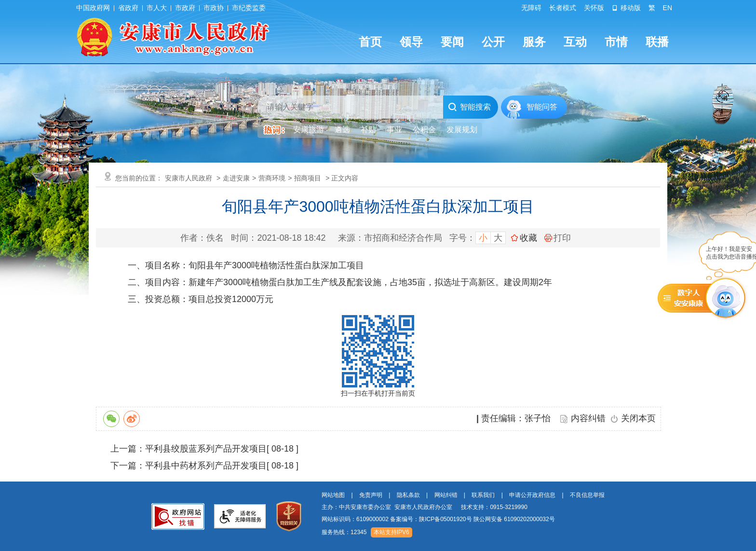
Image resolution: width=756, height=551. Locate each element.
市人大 (157, 8)
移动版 (626, 8)
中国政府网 (93, 8)
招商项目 (308, 178)
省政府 (128, 8)
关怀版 (594, 8)
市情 (616, 42)
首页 (370, 42)
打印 (558, 238)
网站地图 (333, 495)
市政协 (214, 8)
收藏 (528, 238)
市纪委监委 (249, 8)
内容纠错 (588, 418)
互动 (575, 42)
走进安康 (236, 178)
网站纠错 (446, 495)
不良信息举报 (587, 495)
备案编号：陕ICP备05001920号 (431, 519)
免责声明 (371, 495)
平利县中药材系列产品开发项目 (206, 466)
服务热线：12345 (344, 532)
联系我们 (483, 495)
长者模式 (563, 8)
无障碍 (531, 8)
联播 (657, 42)
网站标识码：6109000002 (438, 519)
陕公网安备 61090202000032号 (514, 519)
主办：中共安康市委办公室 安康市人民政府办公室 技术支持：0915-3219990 (425, 507)
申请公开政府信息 (532, 495)
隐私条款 (408, 495)
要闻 (452, 42)
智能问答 (542, 107)
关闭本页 (638, 418)
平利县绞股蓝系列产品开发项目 (206, 449)
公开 (493, 42)
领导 (411, 42)
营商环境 (272, 178)
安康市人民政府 (189, 178)
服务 (534, 42)
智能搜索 (469, 107)
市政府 (185, 8)
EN (668, 8)
